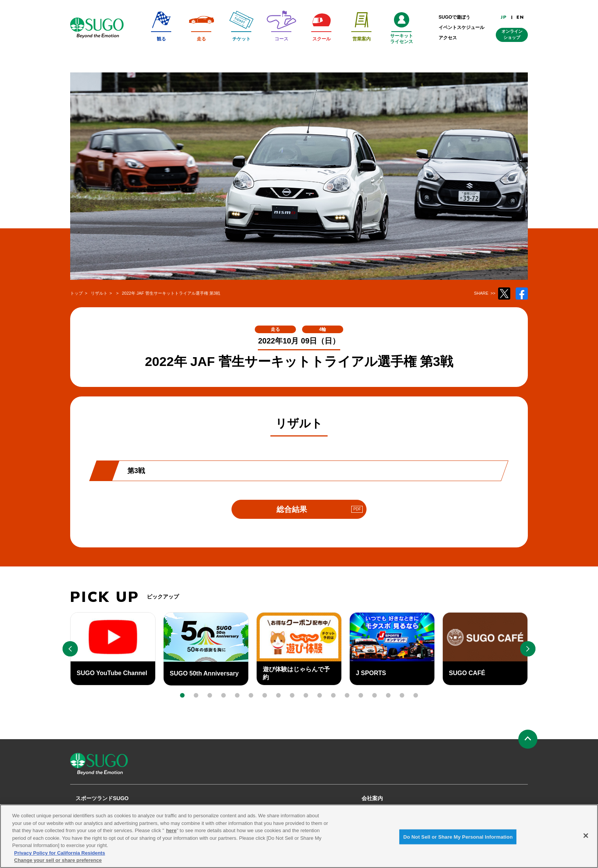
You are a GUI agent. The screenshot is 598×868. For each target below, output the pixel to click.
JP (504, 17)
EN (520, 17)
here (171, 835)
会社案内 (372, 798)
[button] (182, 695)
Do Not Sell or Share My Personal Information (458, 842)
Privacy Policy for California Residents (59, 858)
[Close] (586, 841)
